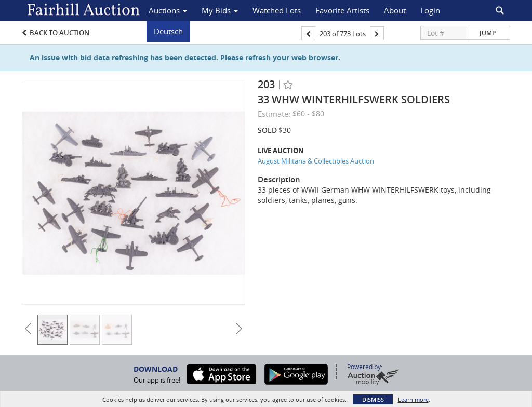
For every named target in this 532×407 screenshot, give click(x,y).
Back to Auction (59, 33)
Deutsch (168, 31)
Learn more (413, 399)
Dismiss (373, 399)
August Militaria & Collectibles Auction (316, 161)
